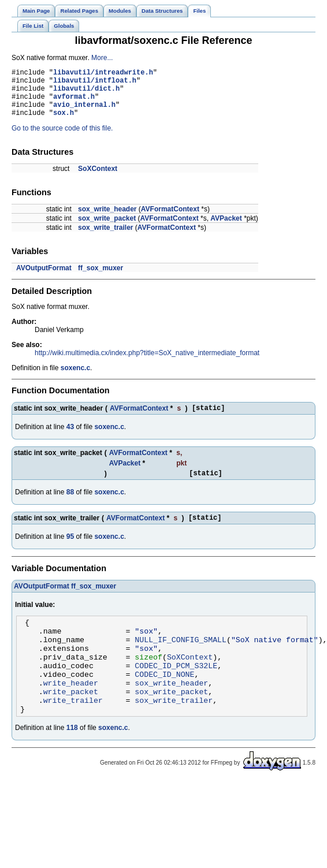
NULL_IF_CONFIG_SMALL (181, 660)
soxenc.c (75, 378)
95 (70, 552)
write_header (71, 712)
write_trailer (73, 733)
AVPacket (226, 229)
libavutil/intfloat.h (95, 83)
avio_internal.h (84, 113)
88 (70, 506)
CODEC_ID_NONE (164, 702)
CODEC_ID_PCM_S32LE (176, 691)
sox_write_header (107, 219)
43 (70, 439)
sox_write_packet (107, 229)
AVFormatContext (170, 219)
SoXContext (98, 179)
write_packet (71, 722)
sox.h (64, 123)
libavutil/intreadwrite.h (103, 74)
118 (72, 762)
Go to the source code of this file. (62, 139)
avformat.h (74, 103)
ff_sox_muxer (101, 278)
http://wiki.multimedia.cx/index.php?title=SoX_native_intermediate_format (147, 363)
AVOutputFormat (44, 278)
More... (102, 58)
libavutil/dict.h (86, 93)
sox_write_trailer (105, 238)
